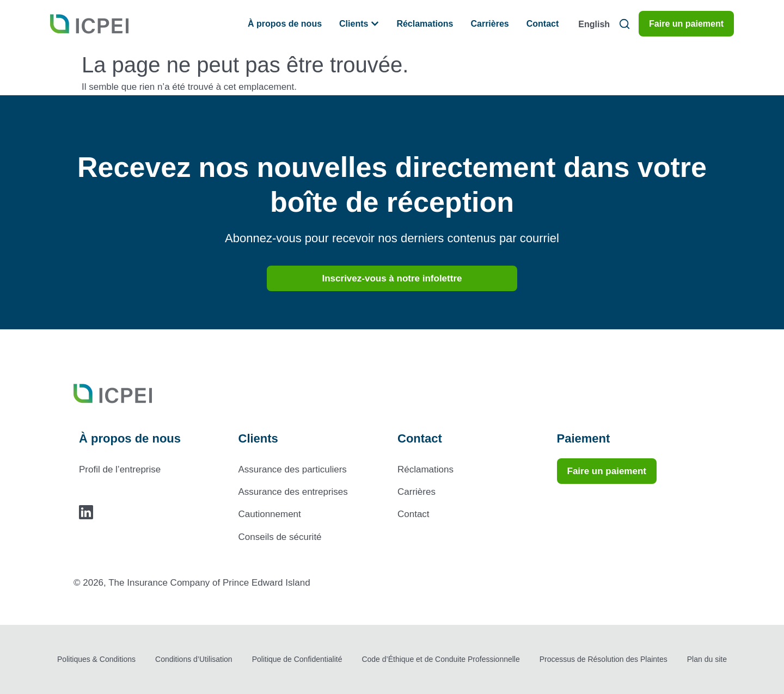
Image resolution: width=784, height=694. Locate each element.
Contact (414, 514)
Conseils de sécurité (280, 537)
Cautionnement (270, 514)
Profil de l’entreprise (120, 469)
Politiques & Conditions (96, 659)
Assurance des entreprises (293, 492)
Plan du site (707, 659)
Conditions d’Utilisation (194, 659)
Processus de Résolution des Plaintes (604, 659)
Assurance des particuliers (293, 469)
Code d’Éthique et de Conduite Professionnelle (440, 659)
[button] (624, 24)
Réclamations (425, 469)
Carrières (416, 492)
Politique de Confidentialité (297, 659)
